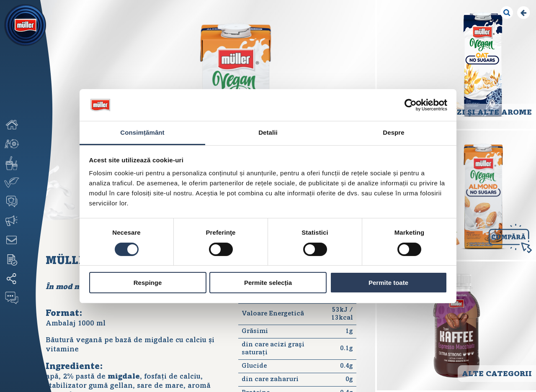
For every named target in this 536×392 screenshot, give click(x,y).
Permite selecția (268, 283)
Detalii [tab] (268, 132)
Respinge (148, 283)
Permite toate (388, 283)
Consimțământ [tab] (142, 132)
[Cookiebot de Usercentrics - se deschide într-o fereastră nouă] (411, 105)
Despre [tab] (393, 132)
